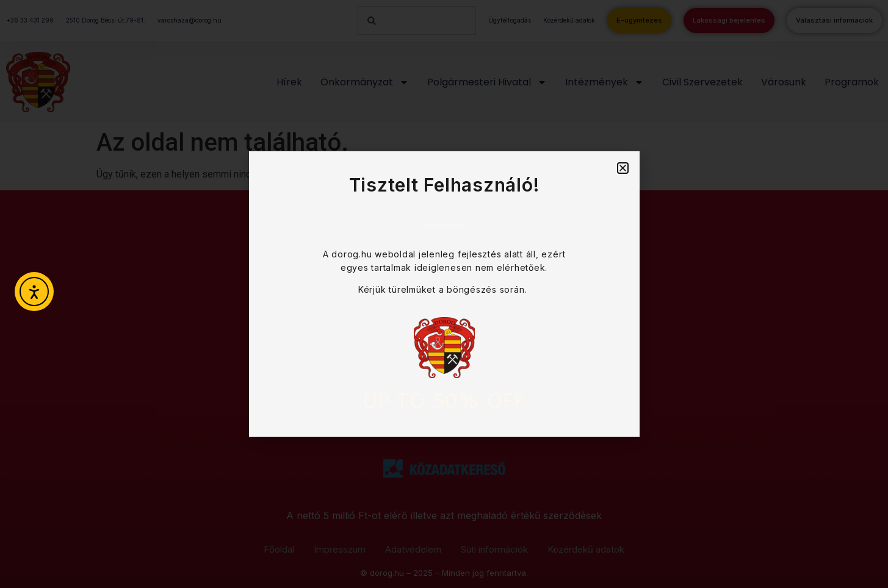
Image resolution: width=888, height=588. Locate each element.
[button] (623, 168)
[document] (444, 294)
